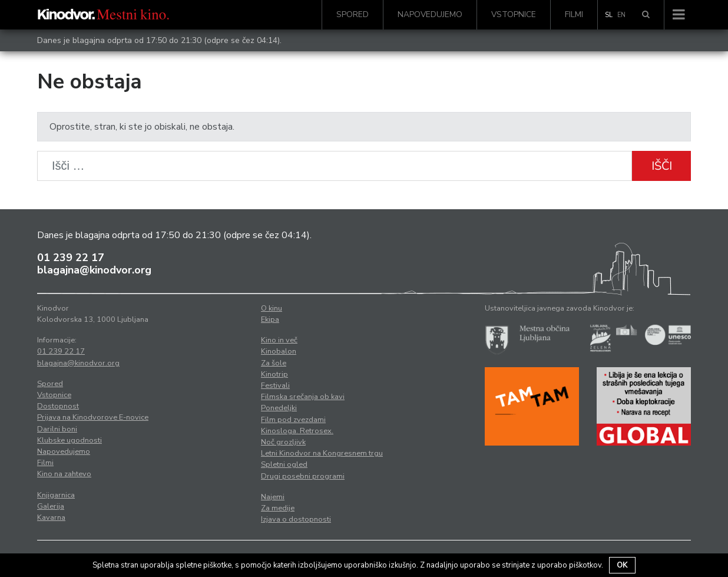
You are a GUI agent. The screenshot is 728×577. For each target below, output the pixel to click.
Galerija (51, 506)
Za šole (274, 363)
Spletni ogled (284, 464)
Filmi (574, 14)
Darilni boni (57, 429)
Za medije (278, 508)
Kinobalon (279, 351)
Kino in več (279, 340)
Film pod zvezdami (293, 420)
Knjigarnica (56, 495)
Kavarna (51, 517)
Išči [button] (662, 166)
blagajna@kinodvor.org (94, 270)
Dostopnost (58, 406)
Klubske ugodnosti (70, 440)
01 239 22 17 (71, 258)
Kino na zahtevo (64, 474)
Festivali (275, 385)
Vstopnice (514, 14)
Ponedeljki (279, 408)
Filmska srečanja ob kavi (303, 397)
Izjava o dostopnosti (296, 519)
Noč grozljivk (283, 442)
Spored (353, 14)
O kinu (272, 308)
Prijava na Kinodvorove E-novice (93, 417)
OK (622, 565)
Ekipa (270, 319)
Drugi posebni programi (303, 476)
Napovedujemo (430, 14)
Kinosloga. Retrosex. (297, 431)
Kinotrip (274, 374)
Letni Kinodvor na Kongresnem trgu (322, 453)
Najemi (273, 497)
